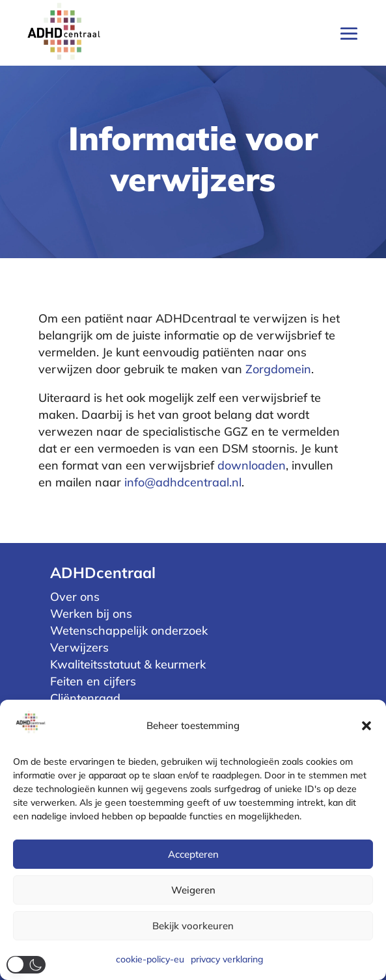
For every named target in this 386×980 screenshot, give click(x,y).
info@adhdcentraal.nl (183, 482)
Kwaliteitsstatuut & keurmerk (128, 664)
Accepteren (193, 854)
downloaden (252, 465)
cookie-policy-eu (150, 959)
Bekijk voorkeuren (193, 926)
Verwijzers (79, 647)
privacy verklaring (227, 959)
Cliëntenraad (85, 698)
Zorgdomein (278, 369)
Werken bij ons (91, 614)
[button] (366, 726)
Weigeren (193, 890)
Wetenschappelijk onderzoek (129, 630)
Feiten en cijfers (93, 681)
